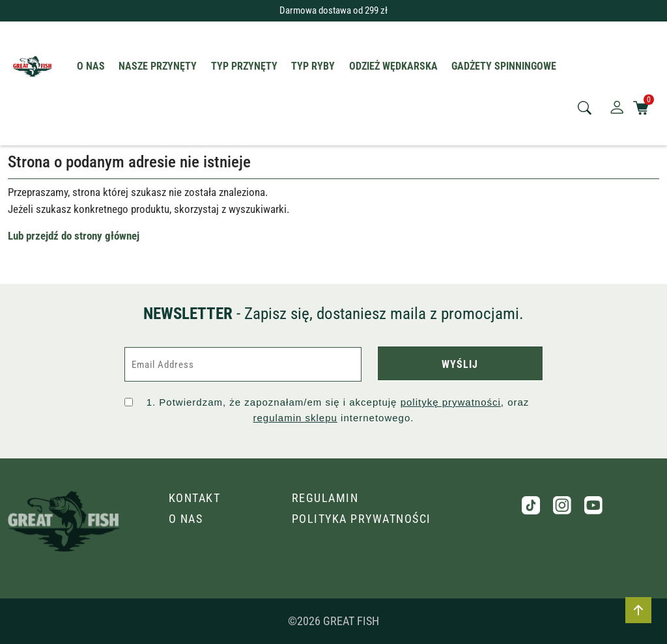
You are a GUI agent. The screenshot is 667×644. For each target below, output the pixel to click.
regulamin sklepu (295, 418)
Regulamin (325, 498)
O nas (186, 519)
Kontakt (195, 498)
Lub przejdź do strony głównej (74, 236)
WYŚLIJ (460, 364)
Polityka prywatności (362, 519)
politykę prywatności (451, 402)
